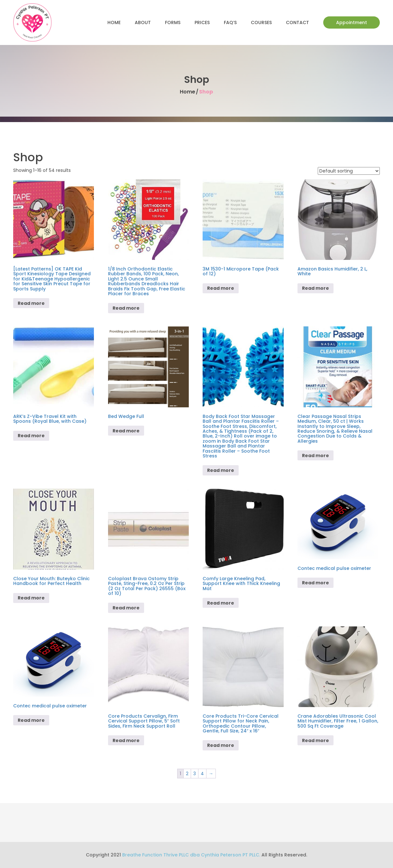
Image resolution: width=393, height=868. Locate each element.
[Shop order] (349, 171)
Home (114, 22)
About (143, 22)
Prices (202, 22)
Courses (261, 22)
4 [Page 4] (202, 774)
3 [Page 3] (195, 774)
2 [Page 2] (187, 774)
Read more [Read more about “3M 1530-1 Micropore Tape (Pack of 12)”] (221, 288)
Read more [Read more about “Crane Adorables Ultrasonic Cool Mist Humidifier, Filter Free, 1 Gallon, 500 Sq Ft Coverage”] (315, 740)
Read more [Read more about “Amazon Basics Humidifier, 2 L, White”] (315, 288)
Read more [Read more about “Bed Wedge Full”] (126, 431)
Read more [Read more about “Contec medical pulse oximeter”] (315, 583)
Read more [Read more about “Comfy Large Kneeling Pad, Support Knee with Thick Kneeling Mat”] (221, 603)
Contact (297, 22)
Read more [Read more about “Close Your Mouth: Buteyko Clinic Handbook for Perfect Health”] (31, 598)
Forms (173, 22)
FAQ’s (230, 22)
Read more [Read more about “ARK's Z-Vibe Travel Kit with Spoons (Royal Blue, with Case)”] (31, 436)
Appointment (352, 22)
